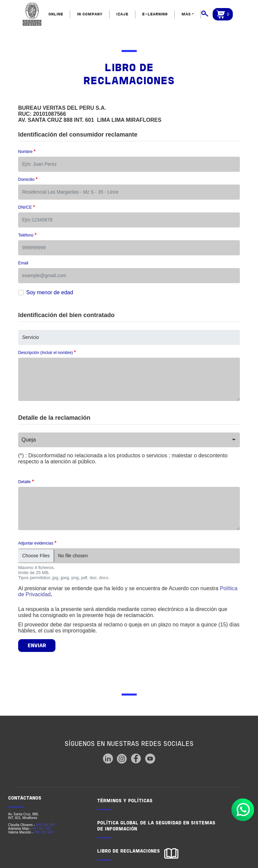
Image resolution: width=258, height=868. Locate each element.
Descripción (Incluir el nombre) (46, 353)
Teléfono (26, 235)
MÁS (186, 14)
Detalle (24, 482)
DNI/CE (25, 207)
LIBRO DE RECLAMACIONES (128, 851)
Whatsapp (243, 810)
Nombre (25, 152)
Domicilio (26, 180)
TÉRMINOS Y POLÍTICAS (125, 801)
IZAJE (122, 14)
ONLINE (56, 14)
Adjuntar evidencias (36, 543)
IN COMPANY (90, 14)
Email (23, 263)
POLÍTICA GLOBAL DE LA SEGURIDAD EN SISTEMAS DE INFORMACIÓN (156, 826)
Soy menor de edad (50, 292)
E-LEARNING (155, 14)
